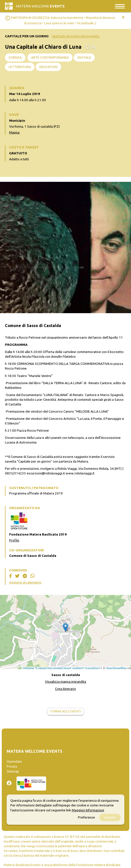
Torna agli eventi (66, 711)
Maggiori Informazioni (88, 810)
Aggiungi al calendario (25, 582)
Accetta (110, 817)
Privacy (12, 766)
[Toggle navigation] (120, 6)
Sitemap (13, 771)
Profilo (14, 540)
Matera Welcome (40, 6)
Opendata (14, 761)
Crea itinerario (65, 689)
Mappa (14, 132)
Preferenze (86, 817)
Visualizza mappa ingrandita (65, 681)
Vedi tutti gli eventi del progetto (76, 36)
